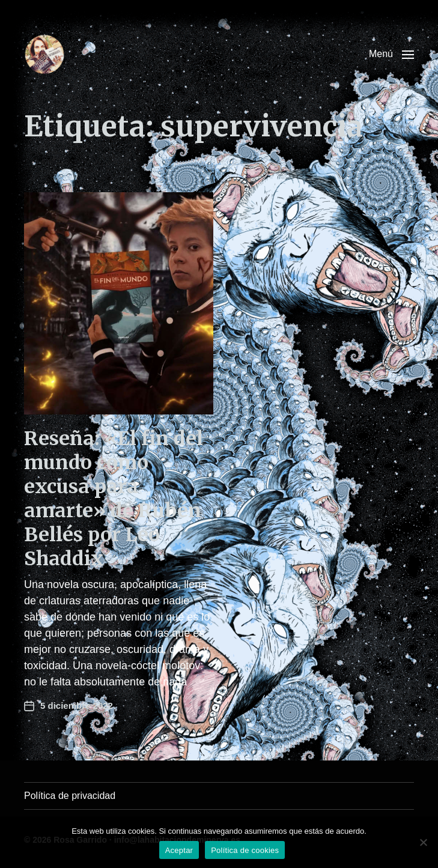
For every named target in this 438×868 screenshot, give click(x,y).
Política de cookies (245, 850)
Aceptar (179, 850)
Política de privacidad (70, 796)
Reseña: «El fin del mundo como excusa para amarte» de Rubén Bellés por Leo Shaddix (114, 499)
